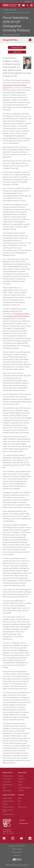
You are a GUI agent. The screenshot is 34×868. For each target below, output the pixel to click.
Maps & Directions (24, 823)
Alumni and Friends (7, 785)
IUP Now (7, 10)
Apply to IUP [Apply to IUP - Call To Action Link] (17, 52)
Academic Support (7, 798)
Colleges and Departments (25, 788)
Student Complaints (17, 849)
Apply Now (21, 776)
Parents (5, 788)
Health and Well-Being (8, 801)
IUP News (12, 10)
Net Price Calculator (17, 852)
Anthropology (19, 314)
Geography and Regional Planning (17, 316)
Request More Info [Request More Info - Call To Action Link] (17, 47)
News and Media (7, 791)
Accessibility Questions (8, 814)
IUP (3, 10)
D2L (19, 804)
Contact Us (22, 820)
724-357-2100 (10, 833)
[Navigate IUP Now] (17, 40)
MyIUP (20, 798)
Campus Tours (22, 779)
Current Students (7, 779)
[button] (31, 5)
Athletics (20, 782)
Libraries (20, 785)
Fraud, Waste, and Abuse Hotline (17, 846)
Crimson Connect (22, 807)
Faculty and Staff (7, 782)
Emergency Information (8, 807)
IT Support (5, 804)
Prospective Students (8, 776)
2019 (15, 10)
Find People (21, 791)
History (27, 314)
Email (19, 801)
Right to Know (17, 855)
